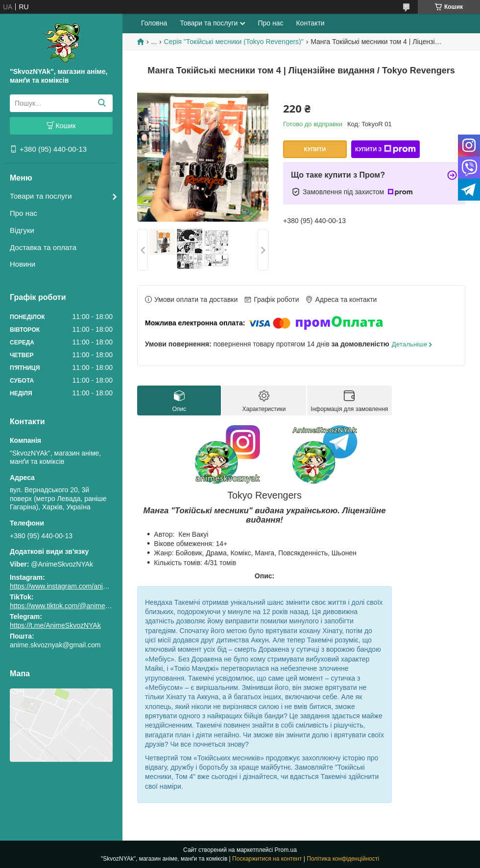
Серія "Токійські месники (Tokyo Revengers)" (234, 42)
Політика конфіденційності (343, 859)
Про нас (24, 213)
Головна (154, 23)
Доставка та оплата (43, 247)
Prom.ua (286, 850)
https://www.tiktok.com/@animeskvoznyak (73, 606)
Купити (315, 149)
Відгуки (22, 230)
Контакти (310, 23)
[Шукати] (102, 103)
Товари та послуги (41, 196)
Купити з (385, 149)
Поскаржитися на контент (267, 859)
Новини (23, 264)
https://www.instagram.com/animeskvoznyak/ (78, 586)
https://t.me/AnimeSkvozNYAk (55, 625)
